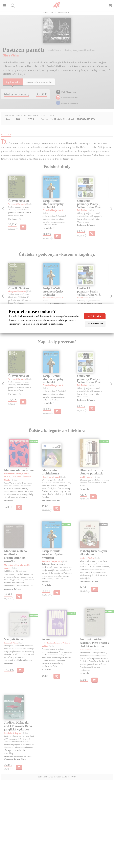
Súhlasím (95, 316)
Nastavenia (95, 324)
